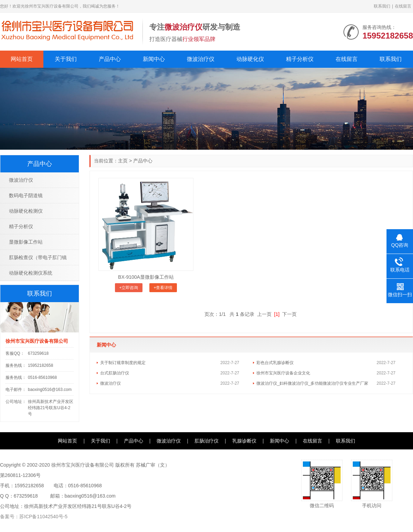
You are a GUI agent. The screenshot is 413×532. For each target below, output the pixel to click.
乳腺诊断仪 (244, 441)
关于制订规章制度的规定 (123, 363)
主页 (123, 161)
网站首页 (22, 59)
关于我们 (66, 59)
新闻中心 (154, 59)
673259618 (38, 353)
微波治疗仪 (201, 59)
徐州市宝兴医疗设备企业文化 (283, 373)
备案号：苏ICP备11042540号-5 (34, 517)
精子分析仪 (300, 59)
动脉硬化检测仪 (26, 211)
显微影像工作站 (26, 242)
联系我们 (382, 6)
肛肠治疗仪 (206, 441)
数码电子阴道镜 (26, 195)
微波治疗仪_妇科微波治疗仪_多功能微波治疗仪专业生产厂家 (312, 383)
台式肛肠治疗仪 (115, 373)
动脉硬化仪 (250, 59)
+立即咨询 (129, 288)
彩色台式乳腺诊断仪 (275, 363)
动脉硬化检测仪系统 (31, 273)
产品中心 (110, 59)
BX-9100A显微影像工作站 (146, 277)
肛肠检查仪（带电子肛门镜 (38, 257)
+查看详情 (163, 288)
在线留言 (403, 6)
